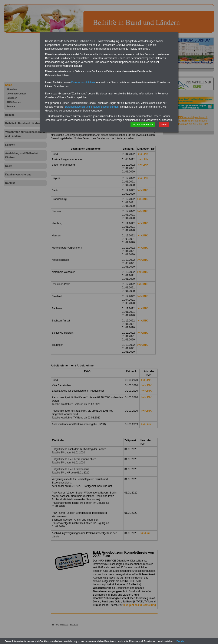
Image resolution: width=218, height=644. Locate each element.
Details (180, 641)
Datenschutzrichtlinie (83, 82)
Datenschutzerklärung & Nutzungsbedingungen (92, 107)
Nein (164, 124)
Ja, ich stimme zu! (143, 124)
